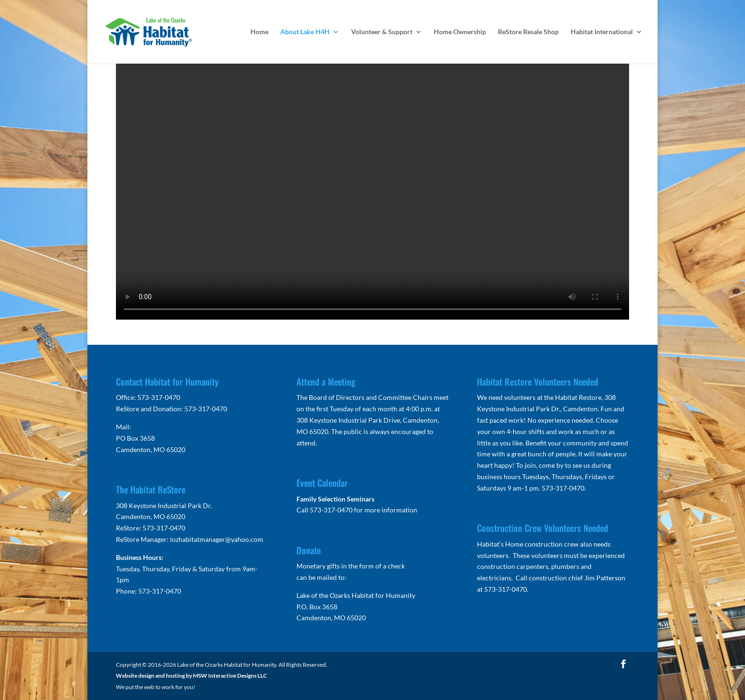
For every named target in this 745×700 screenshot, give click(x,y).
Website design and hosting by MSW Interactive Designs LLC (191, 676)
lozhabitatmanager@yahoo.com (217, 539)
